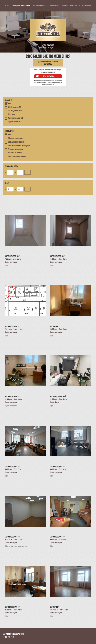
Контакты (64, 5)
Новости (73, 5)
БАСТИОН (20, 634)
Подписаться (49, 76)
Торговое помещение (14, 150)
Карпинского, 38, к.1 (14, 118)
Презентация (85, 5)
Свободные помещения (21, 5)
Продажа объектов (39, 5)
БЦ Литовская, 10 (13, 108)
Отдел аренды (48, 48)
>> (27, 172)
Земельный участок (14, 153)
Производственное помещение (17, 146)
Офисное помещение (14, 139)
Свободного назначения (15, 157)
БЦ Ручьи (10, 115)
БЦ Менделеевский (13, 111)
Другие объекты (12, 122)
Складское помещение (15, 142)
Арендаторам (54, 5)
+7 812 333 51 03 (48, 45)
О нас (7, 5)
